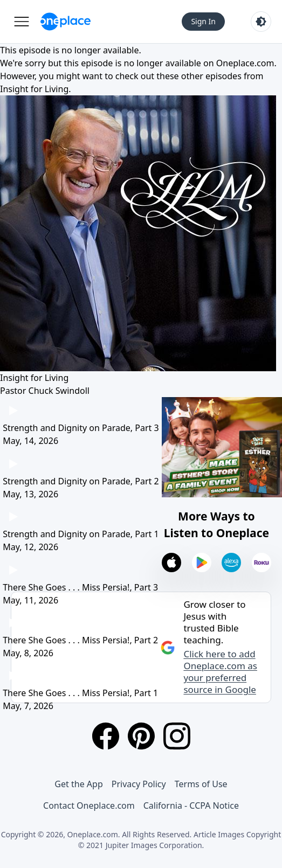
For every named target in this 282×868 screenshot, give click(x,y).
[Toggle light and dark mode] (261, 22)
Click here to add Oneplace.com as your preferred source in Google (220, 672)
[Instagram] (177, 736)
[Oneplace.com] (66, 22)
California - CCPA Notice (191, 805)
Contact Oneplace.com (89, 805)
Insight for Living (34, 89)
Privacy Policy (139, 784)
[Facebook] (106, 736)
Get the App (78, 784)
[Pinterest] (141, 736)
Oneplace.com (245, 63)
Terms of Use (201, 784)
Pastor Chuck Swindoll (45, 391)
